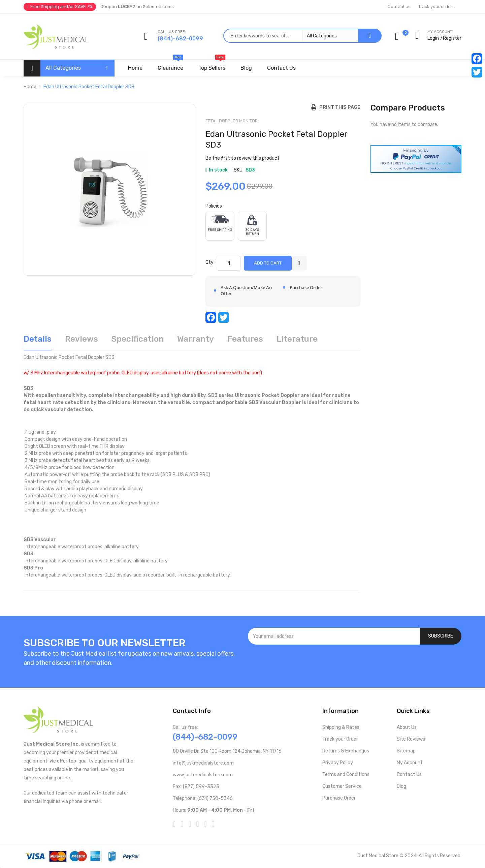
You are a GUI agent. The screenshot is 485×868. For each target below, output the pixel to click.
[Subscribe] (441, 636)
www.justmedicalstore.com (203, 775)
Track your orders (437, 7)
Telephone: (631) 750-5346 (203, 798)
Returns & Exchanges (346, 751)
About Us (407, 727)
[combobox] (291, 36)
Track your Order (340, 739)
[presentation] (355, 663)
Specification (138, 339)
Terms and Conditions (346, 774)
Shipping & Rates (341, 727)
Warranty (196, 339)
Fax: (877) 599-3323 (196, 787)
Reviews (82, 339)
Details (38, 339)
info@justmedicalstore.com (203, 763)
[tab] (38, 342)
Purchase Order (339, 798)
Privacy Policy (338, 763)
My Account (410, 763)
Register (452, 38)
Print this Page (338, 107)
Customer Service (342, 786)
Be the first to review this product (243, 158)
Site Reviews (411, 739)
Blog (401, 786)
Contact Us (409, 774)
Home (30, 87)
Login (433, 38)
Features (245, 339)
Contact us (399, 7)
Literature (297, 339)
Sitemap (406, 751)
